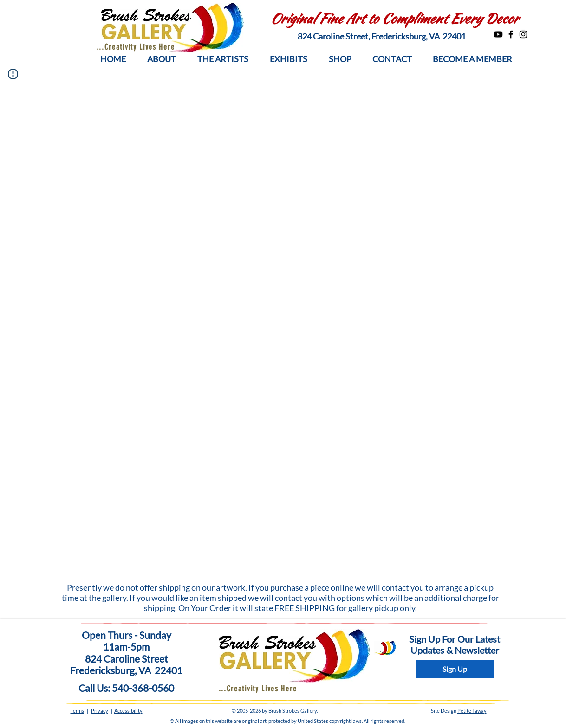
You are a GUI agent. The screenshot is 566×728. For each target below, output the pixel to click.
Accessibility (128, 711)
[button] (162, 59)
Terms (77, 711)
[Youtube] (498, 34)
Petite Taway (472, 711)
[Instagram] (523, 34)
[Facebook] (511, 34)
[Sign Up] (455, 669)
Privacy (100, 711)
